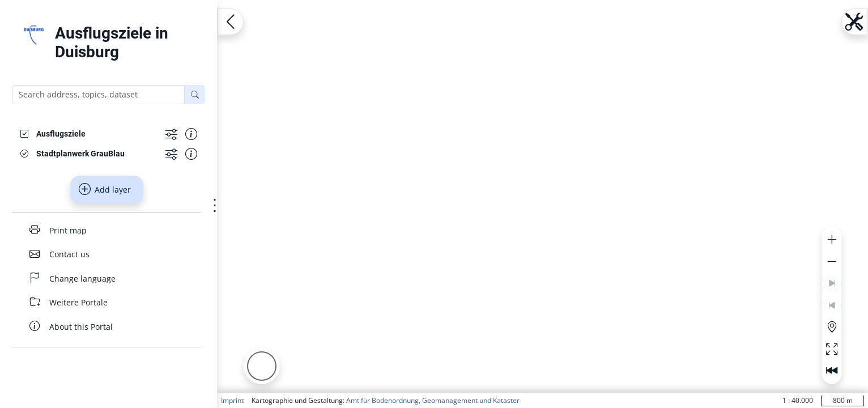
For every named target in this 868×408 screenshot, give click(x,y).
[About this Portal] (107, 327)
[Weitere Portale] (107, 302)
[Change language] (107, 279)
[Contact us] (107, 254)
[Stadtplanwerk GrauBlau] (80, 154)
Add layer (105, 189)
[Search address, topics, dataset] (98, 95)
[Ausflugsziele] (61, 134)
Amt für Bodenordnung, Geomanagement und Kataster (433, 400)
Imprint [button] (232, 400)
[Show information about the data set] (191, 134)
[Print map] (107, 230)
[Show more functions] (171, 134)
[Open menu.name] (230, 22)
